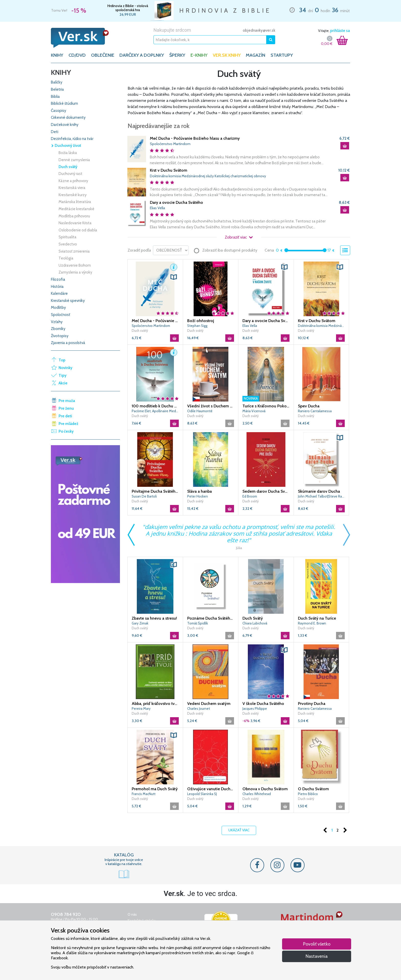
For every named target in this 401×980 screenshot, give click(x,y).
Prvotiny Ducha (312, 704)
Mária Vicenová (254, 411)
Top (62, 360)
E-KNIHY (199, 55)
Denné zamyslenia (74, 160)
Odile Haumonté (200, 411)
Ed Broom (250, 496)
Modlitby (58, 308)
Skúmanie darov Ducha (319, 491)
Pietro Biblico (308, 794)
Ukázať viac (239, 830)
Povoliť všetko (317, 944)
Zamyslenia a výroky (75, 272)
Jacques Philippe (255, 709)
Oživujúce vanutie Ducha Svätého (211, 789)
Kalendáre (59, 293)
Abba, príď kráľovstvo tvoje (155, 704)
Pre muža (67, 401)
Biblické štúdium (64, 103)
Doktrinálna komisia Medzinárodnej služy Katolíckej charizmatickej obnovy (208, 176)
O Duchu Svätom (313, 789)
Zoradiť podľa (139, 250)
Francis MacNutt (144, 794)
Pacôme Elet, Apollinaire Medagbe (155, 411)
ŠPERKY (177, 55)
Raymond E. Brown (312, 623)
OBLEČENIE (103, 55)
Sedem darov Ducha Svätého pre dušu (266, 491)
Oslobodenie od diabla (78, 230)
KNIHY (57, 55)
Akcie (63, 383)
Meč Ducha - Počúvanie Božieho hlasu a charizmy (195, 138)
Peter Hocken (198, 496)
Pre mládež (68, 424)
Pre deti (65, 416)
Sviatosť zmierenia (74, 251)
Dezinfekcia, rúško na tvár (72, 139)
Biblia (55, 97)
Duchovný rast (70, 174)
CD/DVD (77, 55)
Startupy (282, 55)
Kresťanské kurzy (73, 195)
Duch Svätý (253, 618)
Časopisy (59, 111)
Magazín (255, 55)
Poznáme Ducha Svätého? (211, 618)
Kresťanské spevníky (68, 301)
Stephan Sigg (197, 326)
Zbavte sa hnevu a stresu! (154, 618)
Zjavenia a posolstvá (68, 343)
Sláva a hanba (199, 491)
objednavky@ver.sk (259, 30)
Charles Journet (199, 709)
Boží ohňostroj (201, 321)
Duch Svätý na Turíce (317, 618)
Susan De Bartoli (144, 496)
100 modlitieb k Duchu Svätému (155, 406)
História (57, 287)
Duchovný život (66, 146)
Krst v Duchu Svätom (169, 170)
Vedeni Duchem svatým (209, 704)
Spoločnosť (60, 315)
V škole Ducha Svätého (263, 704)
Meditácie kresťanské (76, 209)
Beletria (57, 89)
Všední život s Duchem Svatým (211, 406)
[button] (174, 267)
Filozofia (58, 279)
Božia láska (68, 153)
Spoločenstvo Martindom (170, 144)
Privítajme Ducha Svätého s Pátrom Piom (155, 491)
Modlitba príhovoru (74, 216)
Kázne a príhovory (73, 181)
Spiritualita (68, 237)
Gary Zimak (140, 623)
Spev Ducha (309, 406)
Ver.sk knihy (227, 55)
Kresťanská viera (72, 188)
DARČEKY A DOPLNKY (142, 55)
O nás (132, 914)
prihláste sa (340, 31)
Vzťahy (57, 322)
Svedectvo (68, 244)
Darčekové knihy (65, 125)
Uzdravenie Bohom (75, 265)
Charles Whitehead (257, 794)
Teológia (66, 258)
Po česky (66, 431)
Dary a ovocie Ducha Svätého (176, 202)
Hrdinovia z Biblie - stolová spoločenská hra (128, 8)
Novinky (65, 368)
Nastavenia (317, 956)
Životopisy (60, 336)
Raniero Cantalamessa (315, 411)
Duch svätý (68, 167)
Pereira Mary (141, 709)
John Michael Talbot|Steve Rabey (321, 496)
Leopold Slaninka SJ (202, 794)
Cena (269, 250)
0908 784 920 (66, 914)
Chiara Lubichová (255, 623)
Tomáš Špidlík (198, 623)
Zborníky (58, 329)
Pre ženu (66, 408)
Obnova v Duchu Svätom (265, 789)
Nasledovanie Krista (75, 223)
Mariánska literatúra (75, 202)
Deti (55, 132)
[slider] (286, 250)
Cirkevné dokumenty (68, 117)
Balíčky (57, 82)
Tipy (63, 375)
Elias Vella (157, 208)
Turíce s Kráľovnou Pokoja (266, 406)
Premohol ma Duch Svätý (155, 789)
